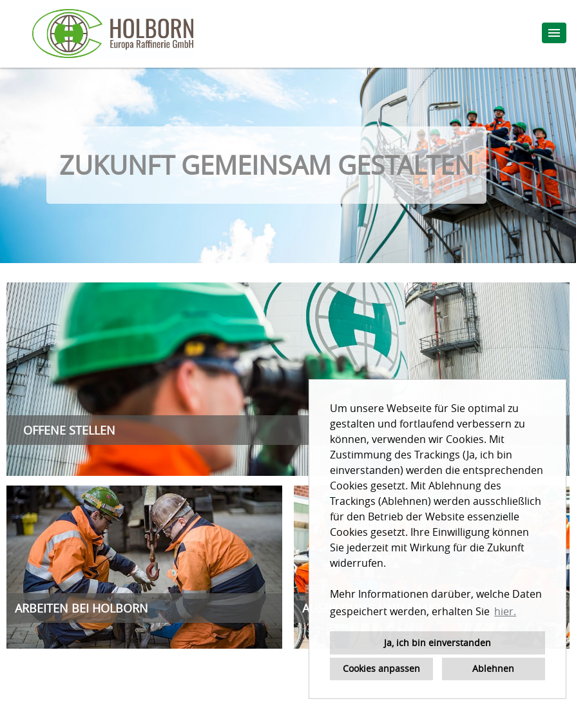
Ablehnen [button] (493, 668)
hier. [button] (505, 611)
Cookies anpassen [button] (381, 668)
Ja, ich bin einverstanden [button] (437, 643)
